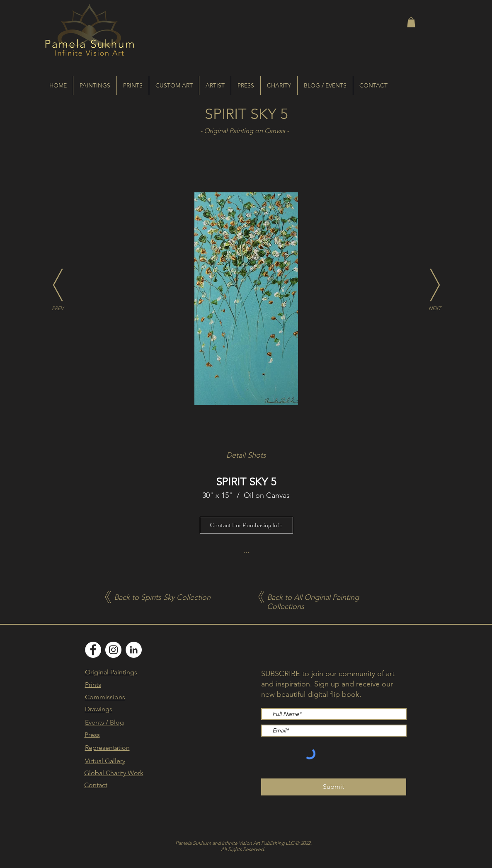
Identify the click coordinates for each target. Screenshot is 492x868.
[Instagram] (113, 650)
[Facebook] (93, 650)
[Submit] (334, 787)
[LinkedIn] (134, 650)
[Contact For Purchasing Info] (246, 525)
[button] (411, 22)
